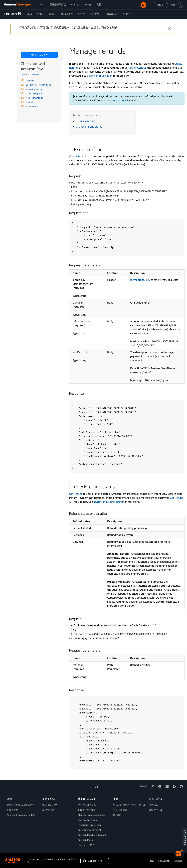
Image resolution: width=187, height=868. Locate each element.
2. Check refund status (89, 127)
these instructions (116, 100)
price (82, 333)
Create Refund (78, 156)
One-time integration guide (38, 85)
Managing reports (33, 93)
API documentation (34, 98)
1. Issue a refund (86, 121)
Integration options (34, 89)
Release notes (32, 106)
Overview (30, 81)
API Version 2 (38, 55)
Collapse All (25, 74)
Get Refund (76, 494)
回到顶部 (94, 787)
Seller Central (138, 68)
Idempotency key (140, 280)
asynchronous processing (108, 502)
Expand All (35, 74)
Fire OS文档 (12, 14)
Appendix (30, 102)
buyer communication (100, 76)
